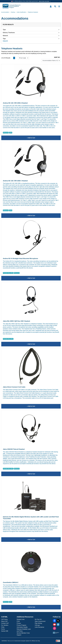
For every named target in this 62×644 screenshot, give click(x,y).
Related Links (21, 619)
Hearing (13, 12)
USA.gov (37, 625)
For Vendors (5, 625)
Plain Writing (38, 623)
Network (31, 36)
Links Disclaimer (39, 627)
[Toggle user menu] (51, 6)
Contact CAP (5, 623)
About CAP (4, 621)
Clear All (5, 41)
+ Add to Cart (40, 138)
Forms (3, 629)
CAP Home (4, 619)
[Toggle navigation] (59, 6)
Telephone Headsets (33, 12)
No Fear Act (38, 619)
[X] (58, 621)
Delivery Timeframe (31, 33)
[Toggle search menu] (55, 6)
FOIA (18, 621)
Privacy (19, 623)
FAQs (3, 627)
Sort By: (57, 57)
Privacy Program (21, 625)
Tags (31, 39)
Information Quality (22, 627)
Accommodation (5, 12)
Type (31, 30)
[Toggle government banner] (31, 1)
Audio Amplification (21, 12)
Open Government (40, 621)
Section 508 (5, 631)
